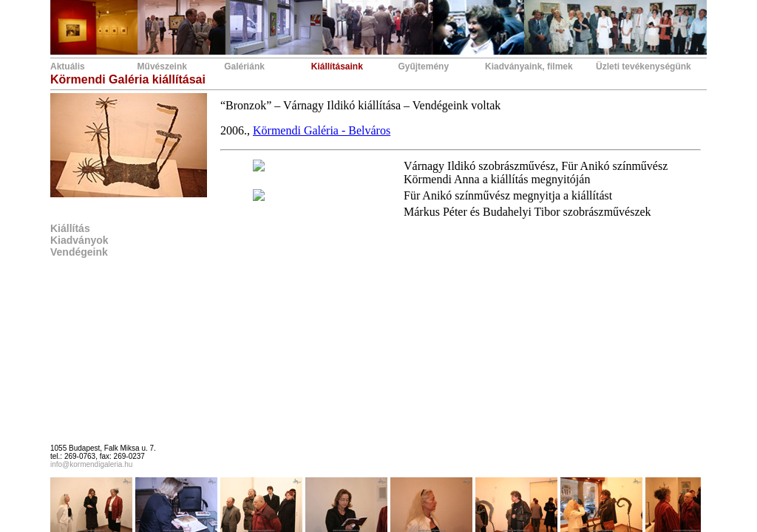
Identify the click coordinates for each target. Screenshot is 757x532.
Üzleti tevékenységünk (644, 66)
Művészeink (162, 66)
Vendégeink (79, 252)
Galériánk (244, 66)
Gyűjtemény (423, 66)
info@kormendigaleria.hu (91, 464)
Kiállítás (70, 228)
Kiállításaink (337, 66)
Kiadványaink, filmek (529, 66)
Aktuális (68, 66)
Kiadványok (79, 240)
